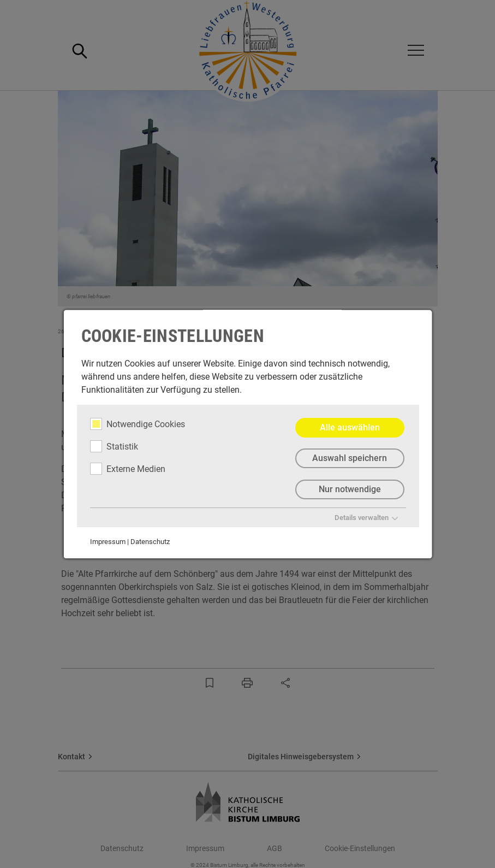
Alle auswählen (349, 427)
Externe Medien (127, 469)
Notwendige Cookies (137, 424)
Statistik (114, 446)
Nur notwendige (349, 490)
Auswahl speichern (350, 459)
